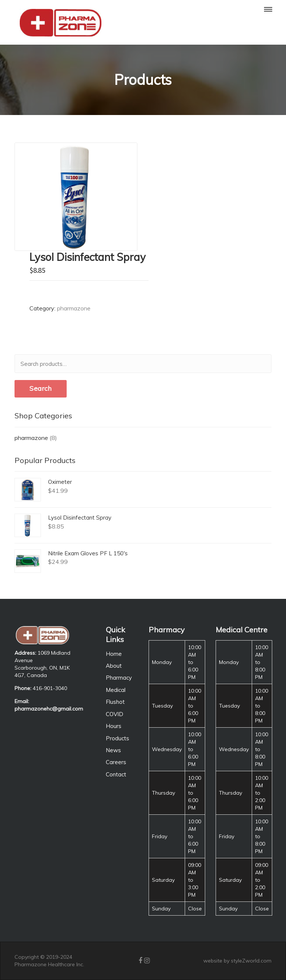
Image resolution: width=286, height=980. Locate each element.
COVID (115, 714)
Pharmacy (119, 678)
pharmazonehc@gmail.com (49, 709)
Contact (116, 774)
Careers (116, 762)
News (113, 750)
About (114, 666)
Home (114, 654)
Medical (116, 690)
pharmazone (74, 308)
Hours (114, 726)
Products (117, 738)
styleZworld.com (251, 961)
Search (40, 388)
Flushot (115, 702)
